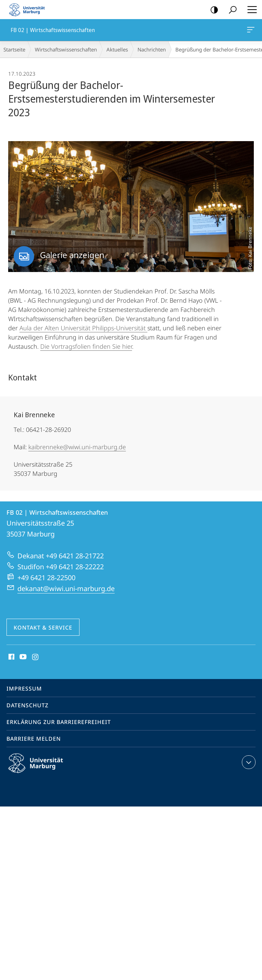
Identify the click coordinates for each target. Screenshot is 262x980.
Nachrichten (152, 49)
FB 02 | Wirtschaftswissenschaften (250, 31)
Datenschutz (27, 705)
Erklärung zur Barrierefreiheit (59, 722)
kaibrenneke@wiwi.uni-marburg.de (77, 447)
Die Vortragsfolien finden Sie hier (86, 346)
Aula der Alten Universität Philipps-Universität (83, 328)
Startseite (14, 49)
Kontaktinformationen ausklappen (248, 762)
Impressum (24, 689)
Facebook (11, 657)
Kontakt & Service (43, 628)
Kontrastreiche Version (212, 10)
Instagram (36, 657)
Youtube (22, 657)
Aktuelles (117, 49)
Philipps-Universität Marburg (42, 769)
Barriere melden (34, 739)
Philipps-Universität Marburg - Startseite (29, 10)
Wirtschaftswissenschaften (66, 49)
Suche (230, 10)
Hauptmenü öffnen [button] (250, 10)
